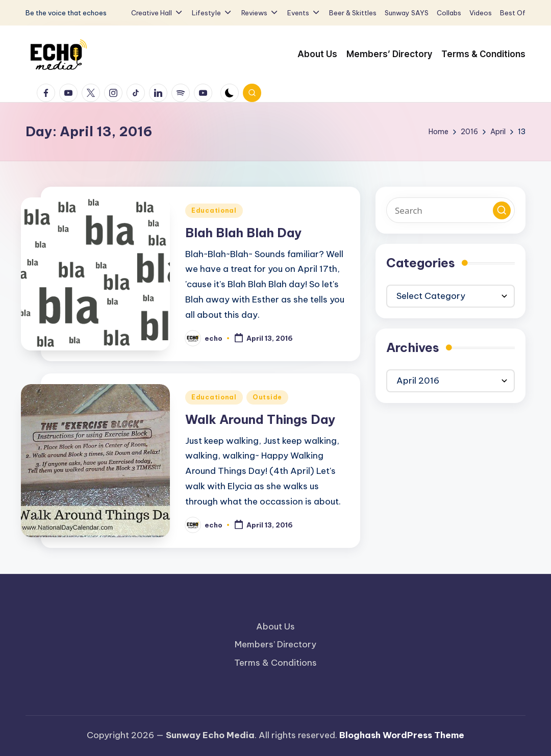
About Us (275, 626)
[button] (502, 210)
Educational (214, 210)
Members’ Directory (275, 644)
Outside (267, 397)
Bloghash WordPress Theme (402, 735)
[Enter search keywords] (450, 210)
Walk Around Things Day (260, 419)
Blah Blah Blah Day (243, 233)
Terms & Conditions (275, 663)
